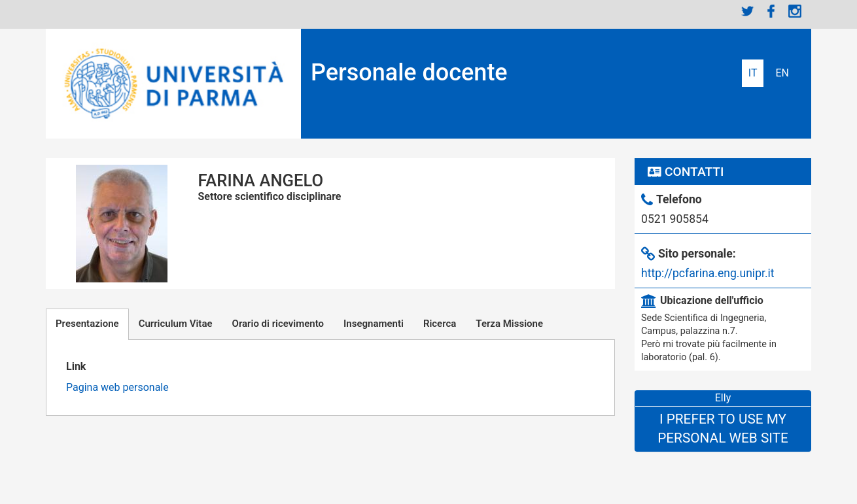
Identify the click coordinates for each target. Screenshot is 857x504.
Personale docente (409, 73)
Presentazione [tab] (87, 324)
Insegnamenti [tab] (374, 324)
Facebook (771, 11)
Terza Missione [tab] (509, 324)
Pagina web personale (117, 387)
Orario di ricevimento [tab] (278, 324)
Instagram (795, 11)
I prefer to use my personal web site (723, 428)
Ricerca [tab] (440, 324)
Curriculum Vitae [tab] (176, 324)
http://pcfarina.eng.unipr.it (708, 273)
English (782, 73)
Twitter (748, 11)
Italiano (753, 73)
